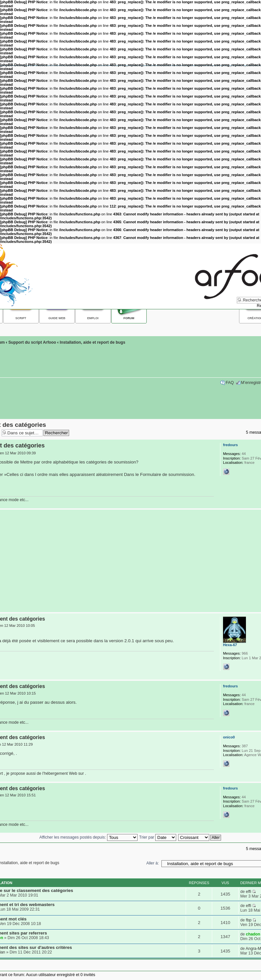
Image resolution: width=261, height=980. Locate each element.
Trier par (158, 837)
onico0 (229, 737)
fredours (230, 445)
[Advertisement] (129, 561)
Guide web (57, 318)
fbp (249, 920)
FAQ (230, 383)
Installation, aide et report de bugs (92, 342)
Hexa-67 (230, 645)
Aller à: (153, 863)
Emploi (93, 318)
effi (249, 892)
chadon (253, 934)
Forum (129, 318)
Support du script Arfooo (32, 342)
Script (21, 318)
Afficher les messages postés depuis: (88, 837)
